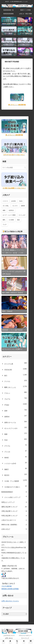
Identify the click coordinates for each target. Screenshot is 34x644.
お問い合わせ (9, 638)
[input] (14, 168)
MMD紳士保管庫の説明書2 (10, 589)
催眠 (4, 210)
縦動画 (23, 206)
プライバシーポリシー (25, 635)
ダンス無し (6, 206)
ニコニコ (5, 201)
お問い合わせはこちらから (10, 601)
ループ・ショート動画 (9, 215)
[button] (25, 168)
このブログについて (9, 635)
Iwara (21, 201)
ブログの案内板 (7, 586)
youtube (14, 201)
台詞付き (11, 210)
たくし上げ (22, 215)
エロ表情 (11, 220)
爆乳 (4, 220)
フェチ (5, 224)
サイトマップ (25, 638)
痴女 (18, 220)
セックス (15, 206)
